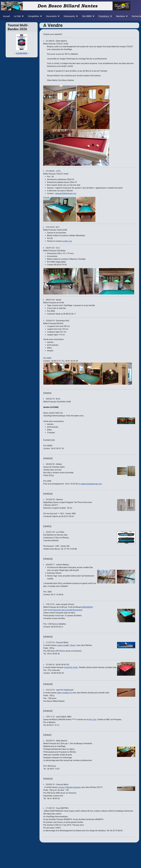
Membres (120, 16)
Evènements (69, 16)
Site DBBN (87, 16)
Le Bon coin (67, 241)
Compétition (33, 16)
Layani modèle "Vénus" (67, 645)
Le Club (17, 16)
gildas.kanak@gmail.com (91, 484)
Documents (51, 16)
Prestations (104, 16)
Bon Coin (93, 719)
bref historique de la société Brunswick (66, 610)
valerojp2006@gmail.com (66, 193)
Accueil (6, 16)
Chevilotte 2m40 (71, 667)
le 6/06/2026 (22, 53)
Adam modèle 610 (64, 693)
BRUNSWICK (88, 607)
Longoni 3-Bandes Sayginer (69, 787)
